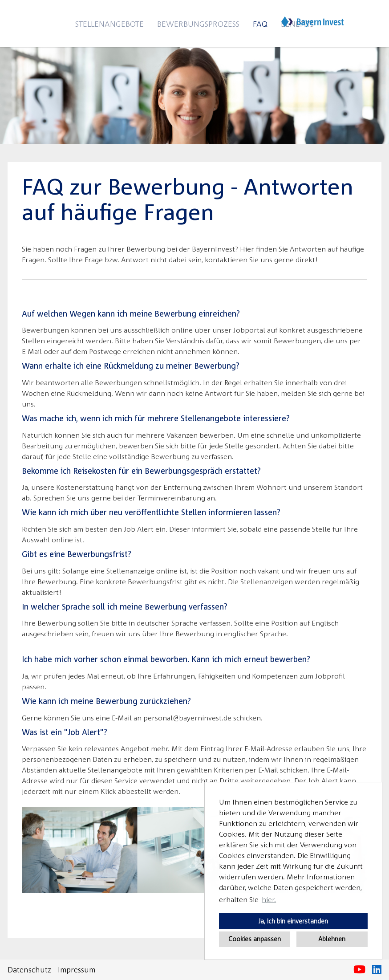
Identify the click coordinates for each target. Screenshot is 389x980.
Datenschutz (29, 970)
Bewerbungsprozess (198, 24)
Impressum (77, 970)
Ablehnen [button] (332, 939)
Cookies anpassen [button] (255, 939)
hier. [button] (269, 899)
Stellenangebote (109, 24)
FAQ (260, 24)
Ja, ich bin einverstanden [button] (293, 921)
